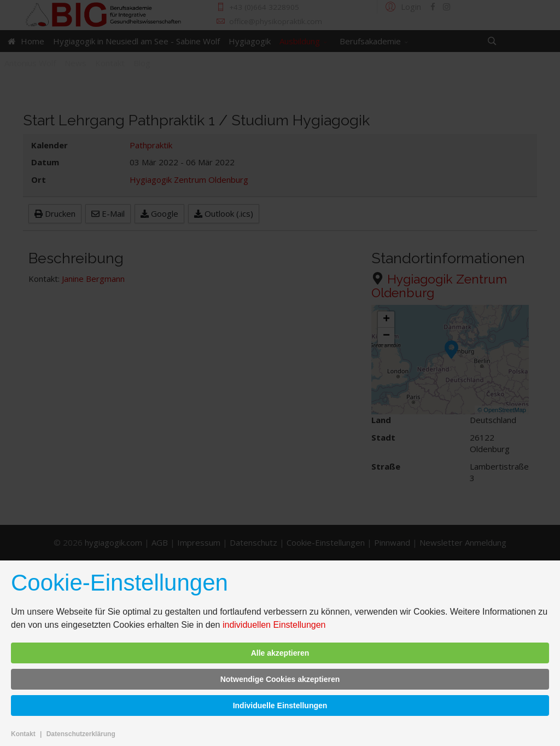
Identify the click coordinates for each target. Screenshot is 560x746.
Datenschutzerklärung (81, 734)
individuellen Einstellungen (274, 625)
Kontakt (23, 734)
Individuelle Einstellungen (280, 705)
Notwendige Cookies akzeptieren (280, 679)
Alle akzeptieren (280, 653)
